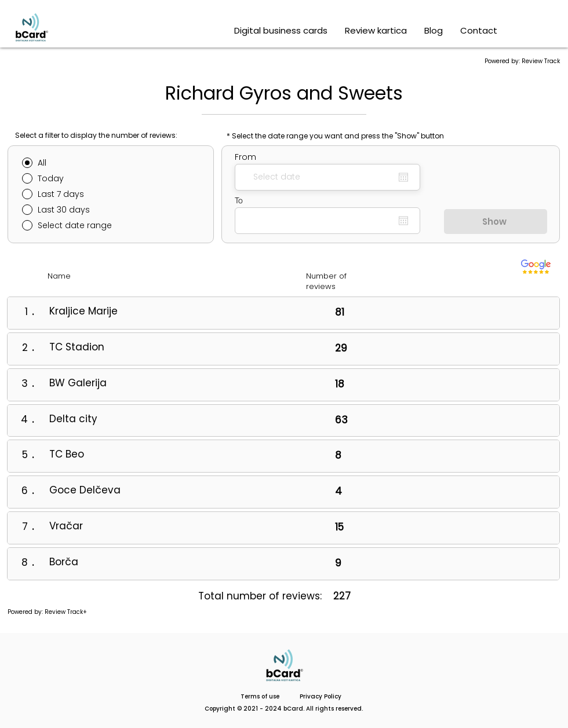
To (239, 200)
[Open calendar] (403, 177)
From (245, 157)
